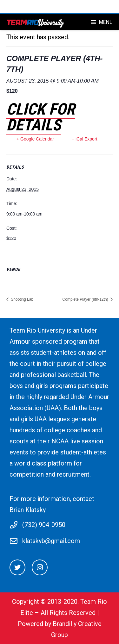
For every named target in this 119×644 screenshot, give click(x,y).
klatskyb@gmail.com (51, 541)
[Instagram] (40, 567)
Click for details (41, 117)
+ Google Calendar (35, 139)
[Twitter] (17, 567)
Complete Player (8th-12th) (86, 299)
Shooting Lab (22, 299)
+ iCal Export (85, 139)
